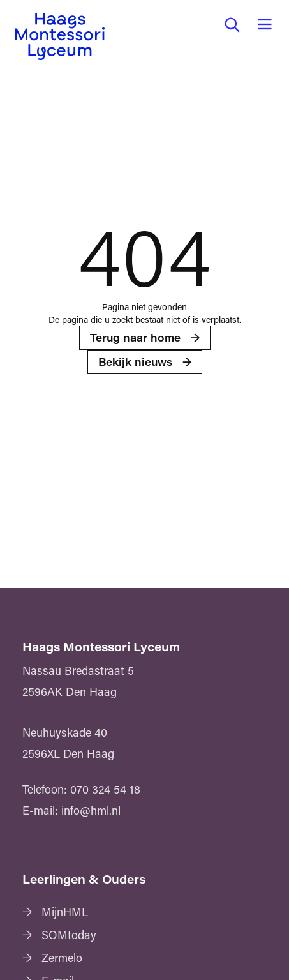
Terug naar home (135, 337)
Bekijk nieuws (135, 362)
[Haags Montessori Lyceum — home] (60, 36)
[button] (232, 24)
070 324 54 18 (105, 789)
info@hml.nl (91, 810)
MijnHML (65, 912)
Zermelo (62, 958)
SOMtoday (69, 935)
